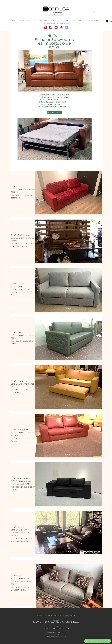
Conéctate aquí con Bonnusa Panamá (56, 23)
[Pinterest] (61, 27)
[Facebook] (51, 27)
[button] (94, 11)
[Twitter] (67, 27)
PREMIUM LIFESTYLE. (56, 15)
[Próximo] (100, 193)
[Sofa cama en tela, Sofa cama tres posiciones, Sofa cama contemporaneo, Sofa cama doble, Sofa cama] (66, 309)
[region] (55, 98)
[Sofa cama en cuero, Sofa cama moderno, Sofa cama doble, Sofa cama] (65, 406)
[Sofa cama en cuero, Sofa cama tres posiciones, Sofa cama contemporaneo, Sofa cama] (66, 260)
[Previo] (38, 193)
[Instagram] (45, 27)
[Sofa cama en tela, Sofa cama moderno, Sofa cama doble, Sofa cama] (68, 605)
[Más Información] (55, 112)
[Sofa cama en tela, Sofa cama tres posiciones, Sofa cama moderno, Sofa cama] (67, 211)
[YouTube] (56, 27)
